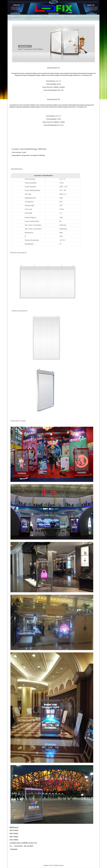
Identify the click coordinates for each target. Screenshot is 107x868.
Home (13, 16)
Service (51, 16)
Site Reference (37, 16)
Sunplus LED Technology (18, 19)
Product (24, 16)
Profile (61, 16)
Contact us (73, 16)
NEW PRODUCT (37, 19)
